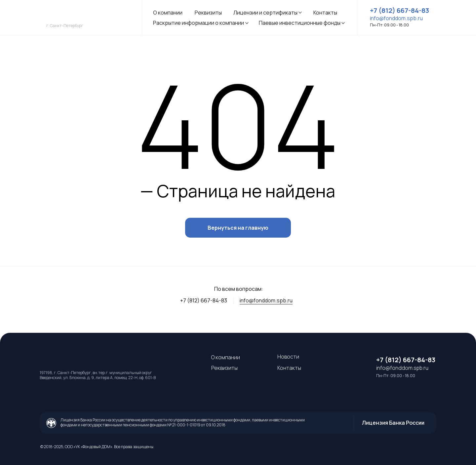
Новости (288, 357)
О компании (168, 13)
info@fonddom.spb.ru (266, 300)
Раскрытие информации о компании (198, 23)
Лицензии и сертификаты (265, 13)
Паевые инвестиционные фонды (300, 23)
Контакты (325, 13)
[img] (89, 16)
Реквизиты (208, 13)
